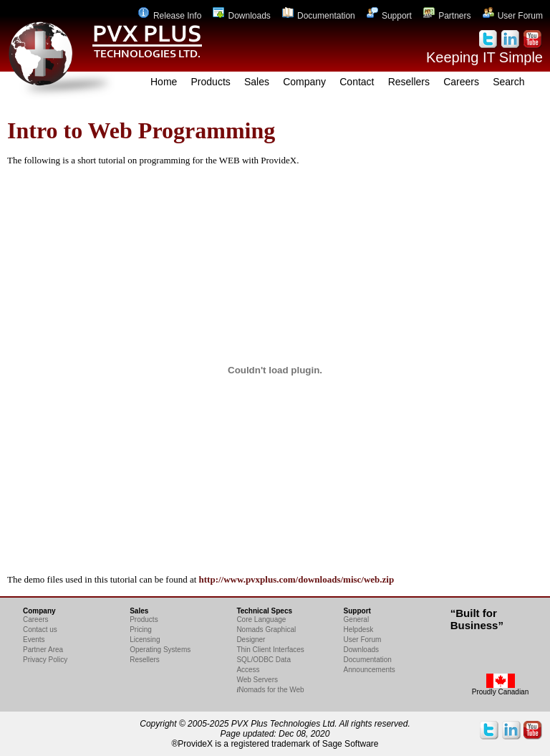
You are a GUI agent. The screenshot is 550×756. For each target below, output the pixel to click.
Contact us (40, 630)
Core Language (261, 619)
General (357, 619)
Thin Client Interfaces (270, 650)
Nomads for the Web (270, 690)
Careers (461, 82)
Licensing (145, 640)
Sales (257, 82)
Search (508, 82)
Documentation (319, 16)
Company (304, 82)
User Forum (513, 16)
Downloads (241, 16)
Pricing (141, 630)
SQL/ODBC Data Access (264, 665)
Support (389, 16)
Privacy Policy (45, 660)
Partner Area (43, 650)
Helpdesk (359, 630)
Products (211, 82)
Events (34, 640)
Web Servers (257, 680)
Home (164, 82)
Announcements (370, 670)
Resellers (409, 82)
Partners (447, 16)
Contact (357, 82)
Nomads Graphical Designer (266, 635)
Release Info (170, 16)
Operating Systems (160, 650)
